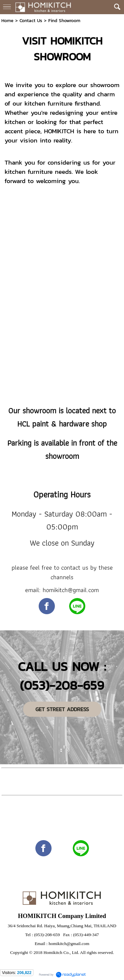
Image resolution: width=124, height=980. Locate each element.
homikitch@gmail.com (69, 944)
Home (7, 21)
